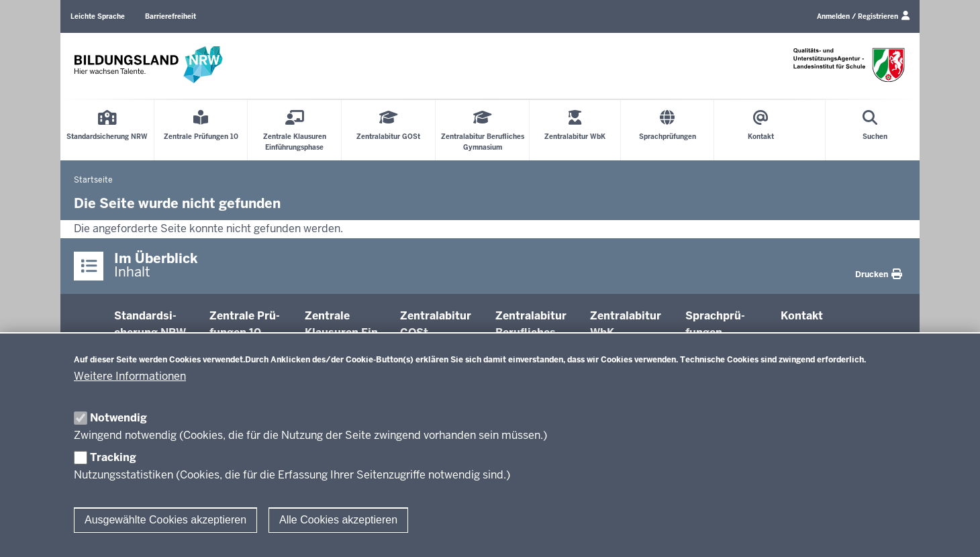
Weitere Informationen (130, 376)
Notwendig (118, 418)
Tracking (113, 457)
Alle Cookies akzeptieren (338, 520)
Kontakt (802, 316)
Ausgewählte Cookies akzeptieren (165, 520)
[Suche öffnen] (875, 130)
